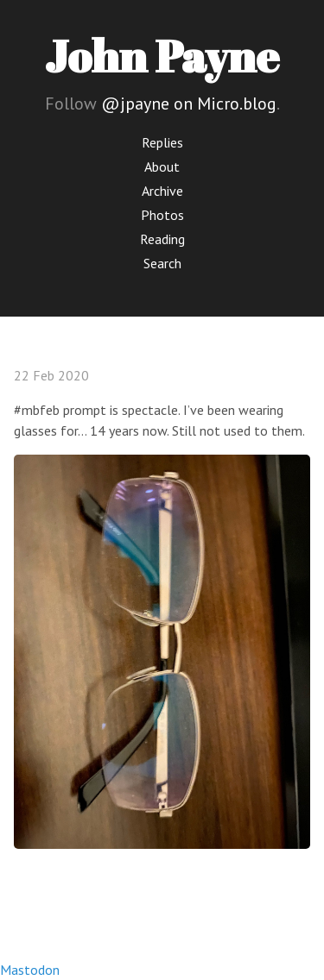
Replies (162, 142)
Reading (162, 239)
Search (162, 263)
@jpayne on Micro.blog (189, 104)
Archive (162, 191)
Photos (162, 215)
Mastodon (30, 970)
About (162, 166)
